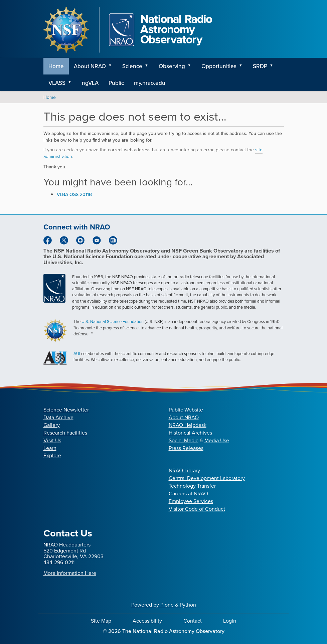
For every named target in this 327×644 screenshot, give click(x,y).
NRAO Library (184, 470)
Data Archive (58, 417)
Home (56, 66)
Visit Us (52, 440)
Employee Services (191, 501)
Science (132, 66)
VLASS (57, 83)
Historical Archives (190, 433)
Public (116, 83)
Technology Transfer (192, 486)
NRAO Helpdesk (188, 425)
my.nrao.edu (150, 83)
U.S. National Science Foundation (113, 321)
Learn (50, 448)
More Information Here (70, 573)
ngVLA (90, 83)
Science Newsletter (66, 410)
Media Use (217, 440)
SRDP (260, 66)
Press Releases (186, 448)
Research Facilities (65, 433)
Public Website (186, 410)
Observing (172, 66)
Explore (52, 455)
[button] (113, 66)
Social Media (184, 440)
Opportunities (219, 66)
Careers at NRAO (188, 494)
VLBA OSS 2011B (74, 194)
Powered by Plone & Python (164, 605)
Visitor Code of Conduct (197, 509)
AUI (77, 354)
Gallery (52, 425)
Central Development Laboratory (207, 478)
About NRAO (90, 66)
